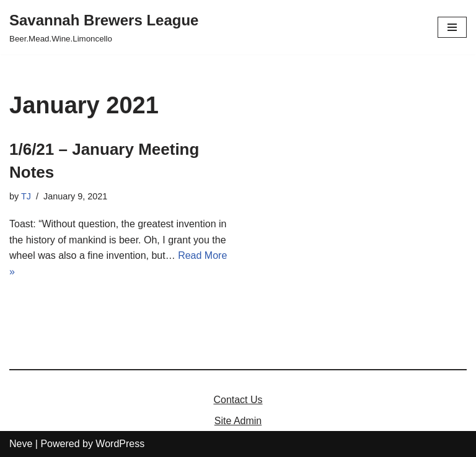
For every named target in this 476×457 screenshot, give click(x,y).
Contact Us (238, 400)
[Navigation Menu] (452, 27)
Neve (21, 444)
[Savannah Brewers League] (104, 27)
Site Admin (238, 421)
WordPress (120, 444)
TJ (26, 196)
